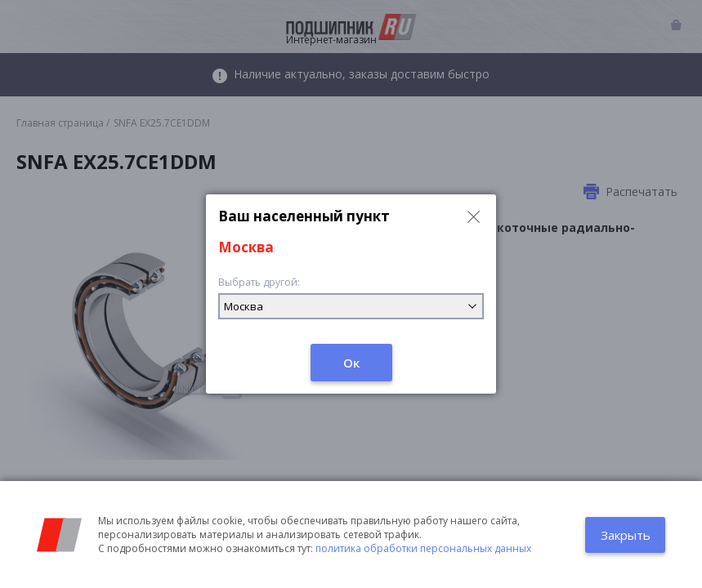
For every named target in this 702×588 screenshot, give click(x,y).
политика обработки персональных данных (423, 548)
